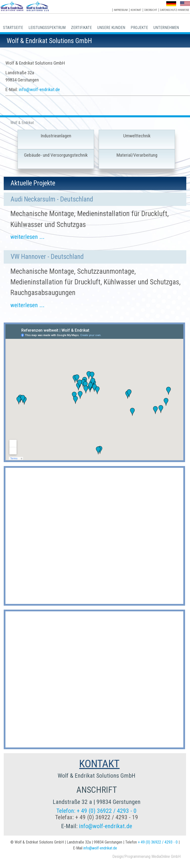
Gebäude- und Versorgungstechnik (56, 155)
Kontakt (136, 10)
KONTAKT (99, 764)
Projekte (139, 28)
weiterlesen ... (27, 237)
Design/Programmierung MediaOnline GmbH (146, 856)
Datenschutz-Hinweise (175, 10)
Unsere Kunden (111, 28)
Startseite (13, 28)
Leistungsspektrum (47, 28)
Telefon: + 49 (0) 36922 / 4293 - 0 (96, 811)
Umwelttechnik (137, 136)
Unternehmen (166, 28)
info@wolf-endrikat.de (39, 89)
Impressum (121, 10)
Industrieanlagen (56, 136)
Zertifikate (81, 28)
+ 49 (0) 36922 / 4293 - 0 (158, 842)
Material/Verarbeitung (137, 155)
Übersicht (151, 10)
